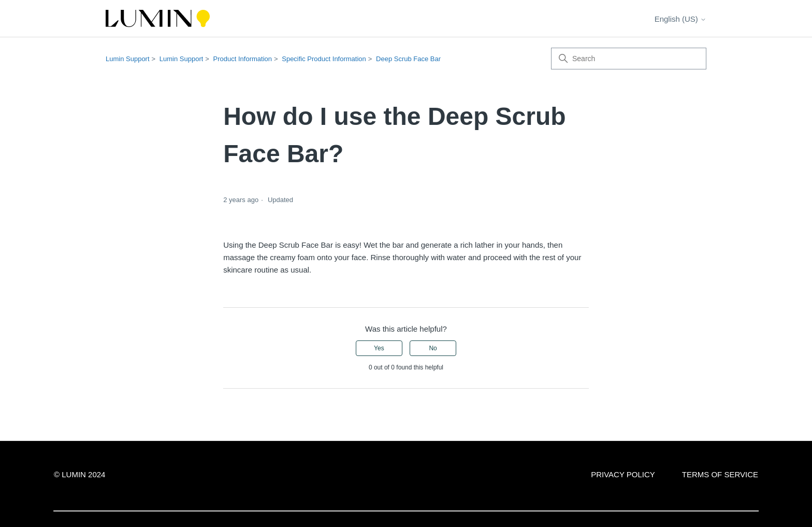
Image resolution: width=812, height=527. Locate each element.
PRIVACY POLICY (623, 474)
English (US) (680, 19)
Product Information (243, 59)
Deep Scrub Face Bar (408, 59)
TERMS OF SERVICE (720, 474)
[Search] (629, 59)
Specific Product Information (324, 59)
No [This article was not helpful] (433, 348)
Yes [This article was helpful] (379, 348)
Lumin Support (128, 59)
